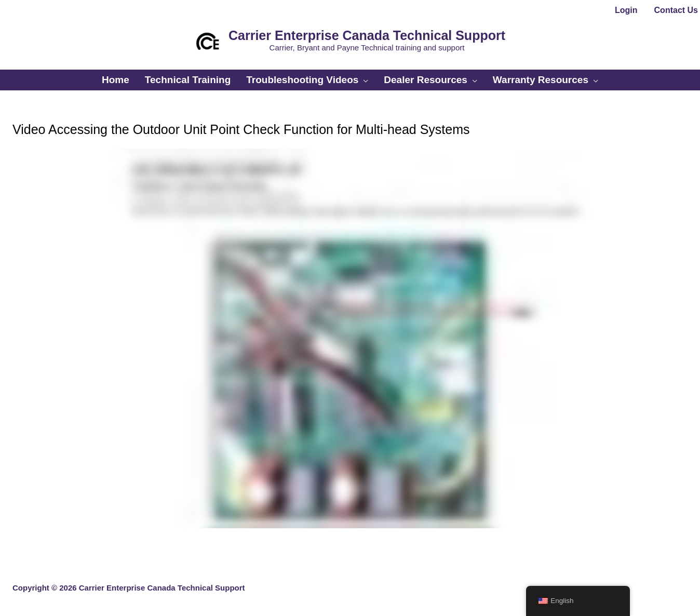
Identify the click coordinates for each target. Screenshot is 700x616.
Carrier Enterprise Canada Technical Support (367, 35)
